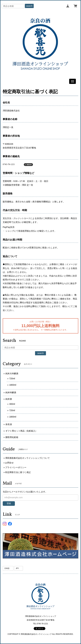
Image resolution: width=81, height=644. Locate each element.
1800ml (13, 385)
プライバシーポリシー (16, 467)
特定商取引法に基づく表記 (18, 472)
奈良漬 (9, 424)
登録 (9, 503)
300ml (12, 404)
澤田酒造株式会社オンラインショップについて (27, 458)
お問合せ (9, 463)
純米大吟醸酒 (12, 374)
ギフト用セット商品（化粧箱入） (21, 431)
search (29, 6)
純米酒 (9, 399)
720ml (12, 379)
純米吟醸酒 (11, 392)
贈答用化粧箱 (12, 437)
